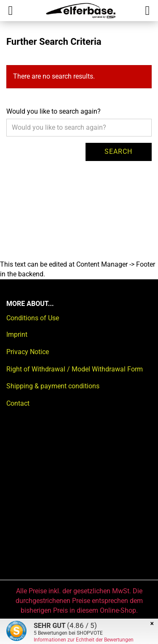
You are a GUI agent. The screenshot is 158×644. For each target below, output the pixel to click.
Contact (18, 403)
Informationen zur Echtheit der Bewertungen (84, 640)
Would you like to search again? (54, 111)
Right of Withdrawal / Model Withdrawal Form (75, 369)
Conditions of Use (33, 318)
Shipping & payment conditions (53, 386)
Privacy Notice (28, 352)
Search (118, 151)
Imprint (17, 334)
